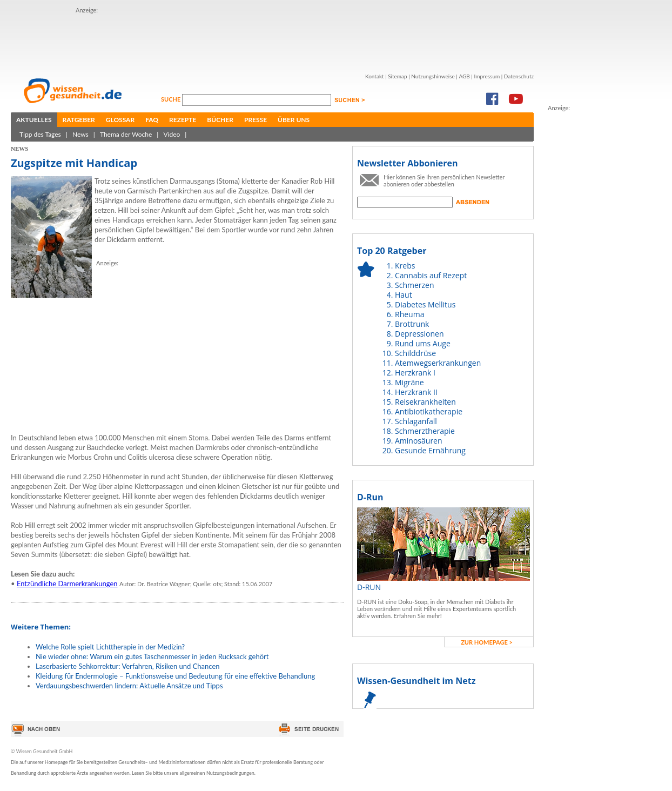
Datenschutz (519, 76)
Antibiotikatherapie (429, 411)
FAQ (152, 120)
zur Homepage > (487, 642)
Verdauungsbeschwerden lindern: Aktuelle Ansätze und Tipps (129, 686)
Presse (256, 120)
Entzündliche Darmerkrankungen (67, 584)
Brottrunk (412, 324)
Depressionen (419, 334)
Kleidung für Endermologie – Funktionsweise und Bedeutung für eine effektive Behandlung (175, 676)
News (80, 134)
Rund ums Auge (423, 343)
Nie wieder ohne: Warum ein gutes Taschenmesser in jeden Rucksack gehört (152, 656)
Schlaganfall (416, 421)
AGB (464, 76)
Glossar (120, 120)
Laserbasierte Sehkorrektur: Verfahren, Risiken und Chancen (128, 666)
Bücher (220, 120)
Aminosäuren (419, 441)
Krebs (405, 266)
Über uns (294, 120)
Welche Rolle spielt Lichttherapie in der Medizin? (110, 647)
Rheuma (409, 314)
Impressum (487, 76)
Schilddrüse (415, 353)
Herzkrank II (416, 392)
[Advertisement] (272, 39)
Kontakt (375, 76)
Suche (172, 99)
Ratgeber (79, 120)
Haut (404, 295)
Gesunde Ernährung (430, 450)
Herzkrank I (415, 373)
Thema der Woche (126, 134)
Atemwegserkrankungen (438, 363)
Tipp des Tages (40, 134)
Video (172, 134)
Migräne (409, 382)
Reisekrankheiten (425, 402)
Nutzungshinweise (433, 76)
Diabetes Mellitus (425, 304)
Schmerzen (415, 285)
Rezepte (183, 120)
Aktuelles (34, 120)
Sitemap (397, 76)
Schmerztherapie (425, 431)
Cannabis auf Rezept (431, 275)
